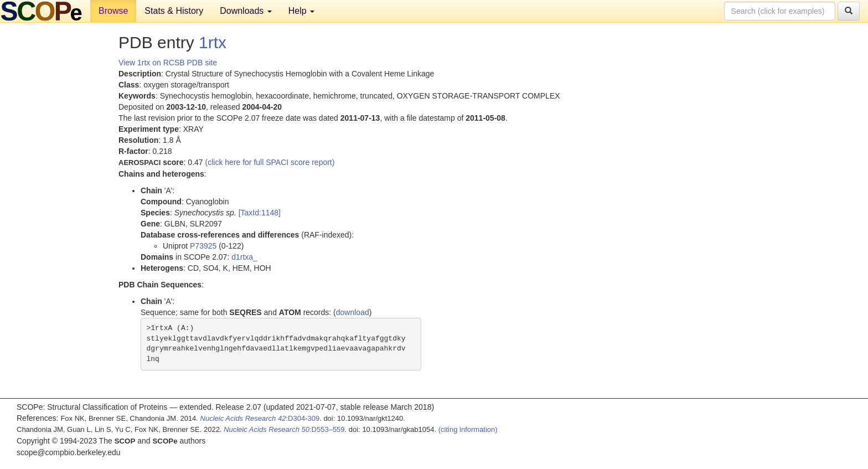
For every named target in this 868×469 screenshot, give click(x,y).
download (353, 312)
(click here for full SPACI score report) (270, 162)
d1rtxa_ (244, 257)
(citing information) (468, 429)
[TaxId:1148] (260, 213)
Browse (113, 11)
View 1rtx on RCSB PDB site (168, 63)
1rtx (213, 42)
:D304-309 (260, 418)
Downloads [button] (246, 11)
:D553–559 (284, 429)
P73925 (203, 246)
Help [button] (301, 11)
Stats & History (174, 11)
